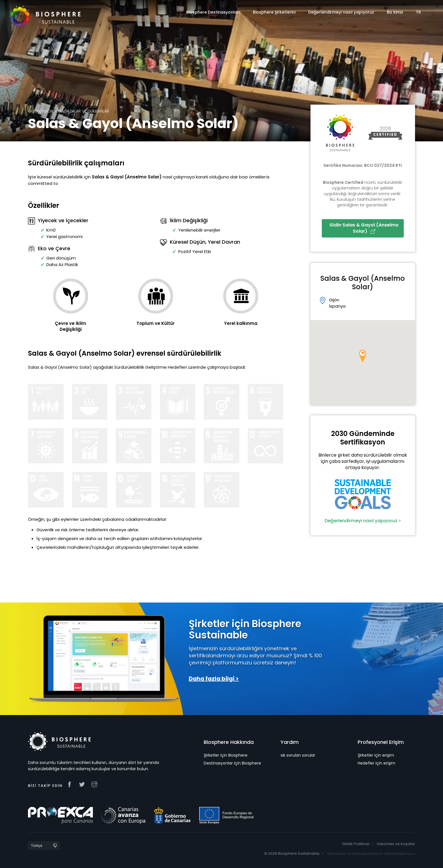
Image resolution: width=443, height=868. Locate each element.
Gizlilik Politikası (356, 844)
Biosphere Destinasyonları (213, 12)
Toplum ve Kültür (156, 323)
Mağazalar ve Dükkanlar (83, 111)
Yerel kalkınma (241, 323)
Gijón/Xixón (41, 111)
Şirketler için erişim (376, 755)
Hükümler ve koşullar (396, 844)
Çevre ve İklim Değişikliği (70, 326)
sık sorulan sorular (298, 755)
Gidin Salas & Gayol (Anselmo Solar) (364, 228)
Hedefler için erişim (376, 763)
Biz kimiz (395, 12)
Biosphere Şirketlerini (274, 12)
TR (418, 12)
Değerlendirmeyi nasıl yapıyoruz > (363, 521)
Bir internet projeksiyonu (397, 854)
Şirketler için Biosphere (226, 755)
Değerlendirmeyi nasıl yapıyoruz (341, 12)
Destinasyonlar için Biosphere (232, 763)
